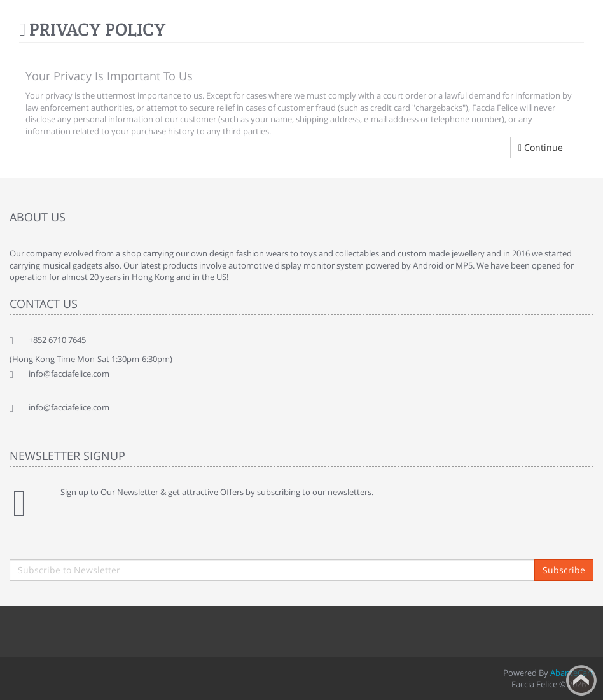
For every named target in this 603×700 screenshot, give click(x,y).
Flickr (187, 630)
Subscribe (564, 570)
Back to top (581, 680)
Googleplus (131, 630)
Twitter (47, 630)
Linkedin (75, 630)
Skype (159, 630)
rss (103, 630)
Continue (541, 147)
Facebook (19, 630)
